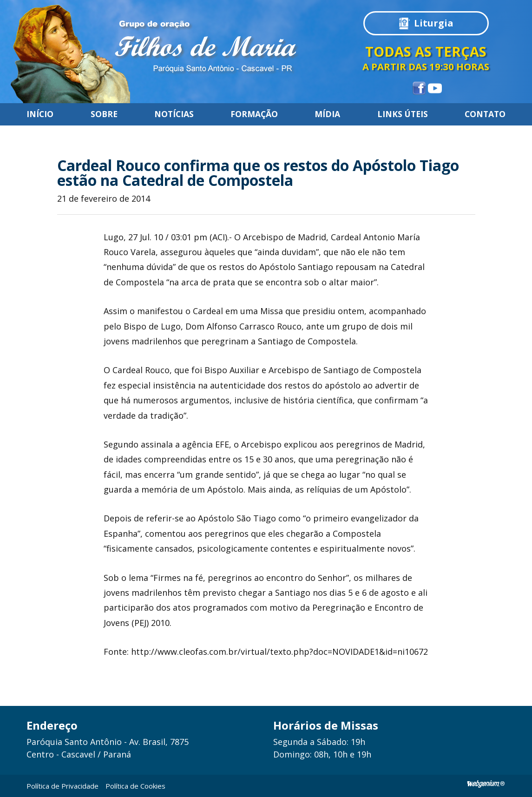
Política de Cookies (135, 786)
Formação (254, 114)
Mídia (327, 114)
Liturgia (434, 23)
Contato (485, 114)
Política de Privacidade (62, 786)
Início (40, 114)
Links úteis (403, 114)
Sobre (104, 114)
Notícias (174, 114)
